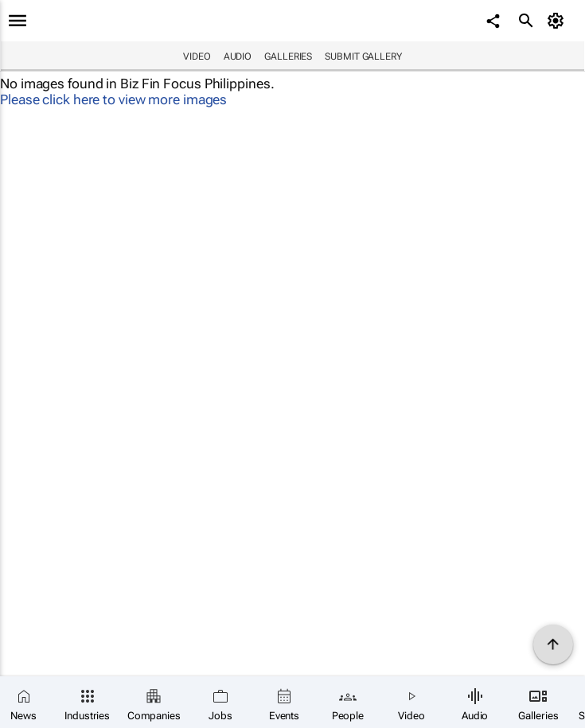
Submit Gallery (363, 56)
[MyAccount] (558, 21)
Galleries (288, 56)
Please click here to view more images (113, 99)
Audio (238, 56)
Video (197, 56)
